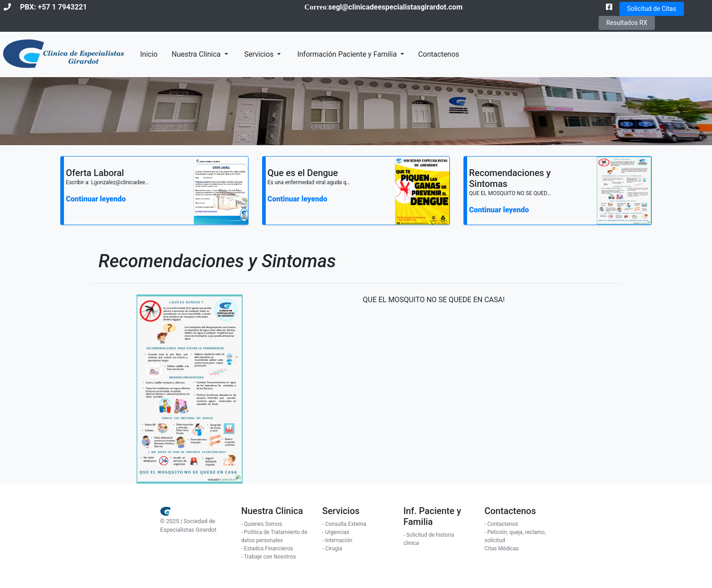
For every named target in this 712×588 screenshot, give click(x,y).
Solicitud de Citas (652, 9)
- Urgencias (336, 532)
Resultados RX (627, 23)
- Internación (337, 540)
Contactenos (439, 54)
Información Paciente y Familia (348, 54)
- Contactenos (501, 524)
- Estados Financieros (267, 549)
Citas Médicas (502, 549)
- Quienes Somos (262, 524)
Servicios (260, 54)
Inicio (149, 54)
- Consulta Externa (344, 524)
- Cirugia (332, 549)
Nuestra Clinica (197, 54)
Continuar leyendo (96, 199)
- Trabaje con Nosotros (269, 557)
